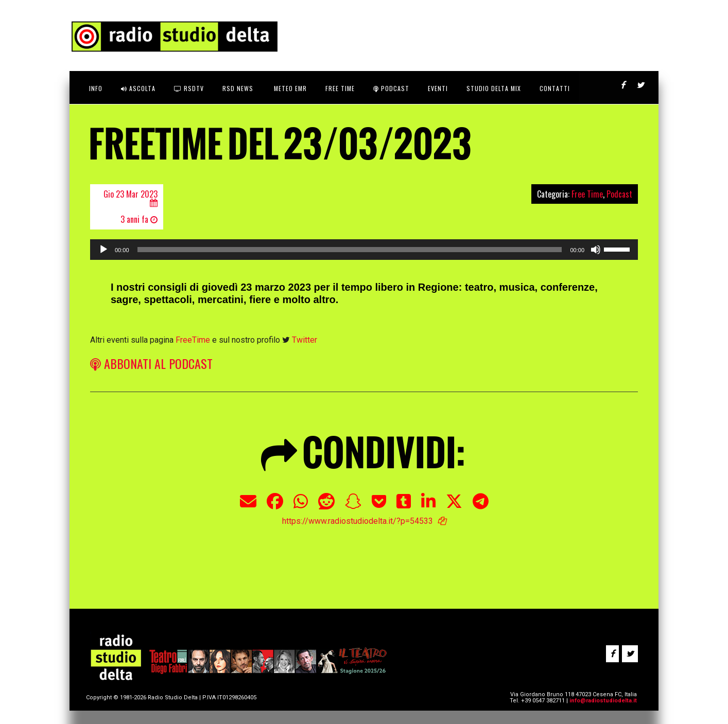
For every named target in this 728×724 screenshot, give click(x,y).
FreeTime (193, 340)
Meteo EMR (289, 88)
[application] (364, 250)
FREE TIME (340, 88)
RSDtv (189, 88)
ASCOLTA (138, 88)
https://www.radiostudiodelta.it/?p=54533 (358, 521)
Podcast (391, 88)
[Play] (103, 250)
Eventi (438, 88)
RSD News (238, 88)
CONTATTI (555, 88)
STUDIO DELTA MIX (494, 88)
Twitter (305, 340)
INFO (96, 88)
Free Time (587, 194)
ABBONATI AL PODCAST (151, 363)
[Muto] (596, 250)
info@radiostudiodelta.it (603, 701)
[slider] (350, 250)
